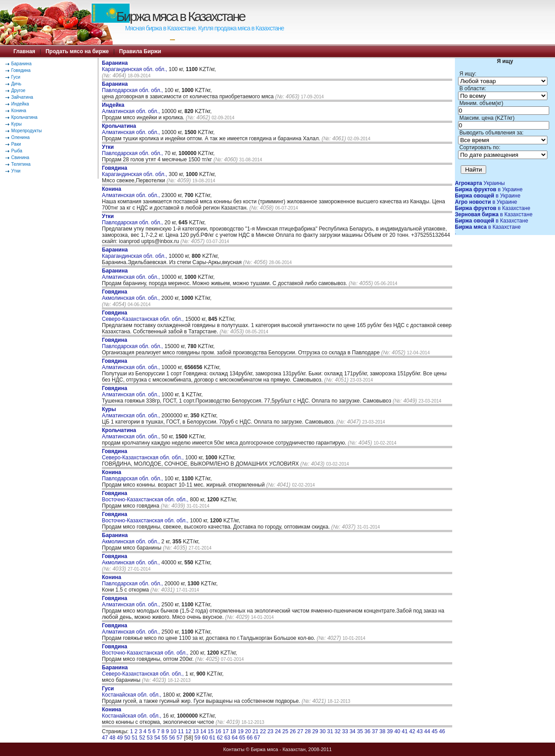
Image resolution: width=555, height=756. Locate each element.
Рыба (17, 151)
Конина (19, 111)
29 (315, 731)
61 (212, 738)
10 (173, 731)
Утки (16, 171)
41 (405, 731)
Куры (16, 124)
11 (181, 731)
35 (360, 731)
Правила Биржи (140, 51)
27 (300, 731)
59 (197, 738)
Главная (24, 51)
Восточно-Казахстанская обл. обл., (146, 496)
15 (211, 731)
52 (142, 738)
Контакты (234, 749)
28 (308, 731)
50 (127, 738)
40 (397, 731)
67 (257, 738)
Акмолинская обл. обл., (132, 295)
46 (442, 731)
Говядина (21, 70)
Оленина (20, 137)
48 (112, 738)
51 (135, 738)
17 (225, 731)
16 (218, 731)
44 (427, 731)
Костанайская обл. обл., (132, 692)
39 (390, 731)
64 (235, 738)
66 (250, 738)
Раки (16, 144)
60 (205, 738)
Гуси (16, 77)
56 (172, 738)
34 (352, 731)
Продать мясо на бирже (77, 51)
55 (165, 738)
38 (382, 731)
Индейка (20, 104)
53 (149, 738)
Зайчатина (22, 97)
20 (248, 731)
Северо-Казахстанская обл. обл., (144, 316)
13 (196, 731)
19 (241, 731)
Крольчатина (24, 117)
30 (322, 731)
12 (188, 731)
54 (157, 738)
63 (227, 738)
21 (255, 731)
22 (263, 731)
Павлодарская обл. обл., (133, 87)
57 (179, 738)
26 (293, 731)
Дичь (16, 84)
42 (412, 731)
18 (233, 731)
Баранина (21, 64)
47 (105, 738)
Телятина (21, 164)
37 (375, 731)
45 (435, 731)
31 (330, 731)
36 (368, 731)
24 (278, 731)
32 (338, 731)
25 (285, 731)
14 (203, 731)
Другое (18, 90)
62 (220, 738)
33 (345, 731)
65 (242, 738)
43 (420, 731)
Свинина (20, 157)
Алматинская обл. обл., (132, 108)
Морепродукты (27, 131)
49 (120, 738)
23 (270, 731)
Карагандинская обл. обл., (135, 66)
